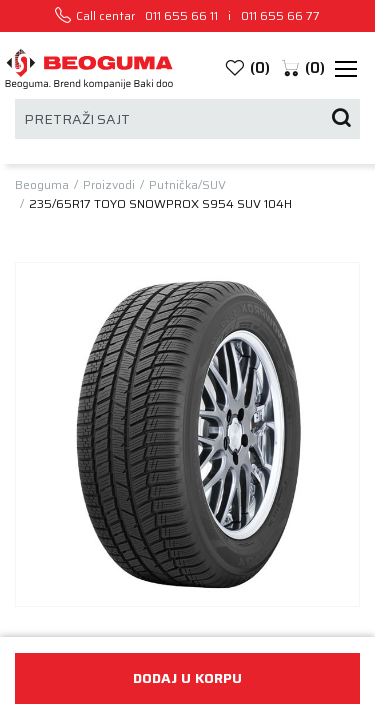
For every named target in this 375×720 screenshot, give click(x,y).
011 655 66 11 (181, 16)
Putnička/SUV (187, 185)
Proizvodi (109, 185)
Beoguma (42, 185)
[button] (302, 68)
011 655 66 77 (280, 16)
